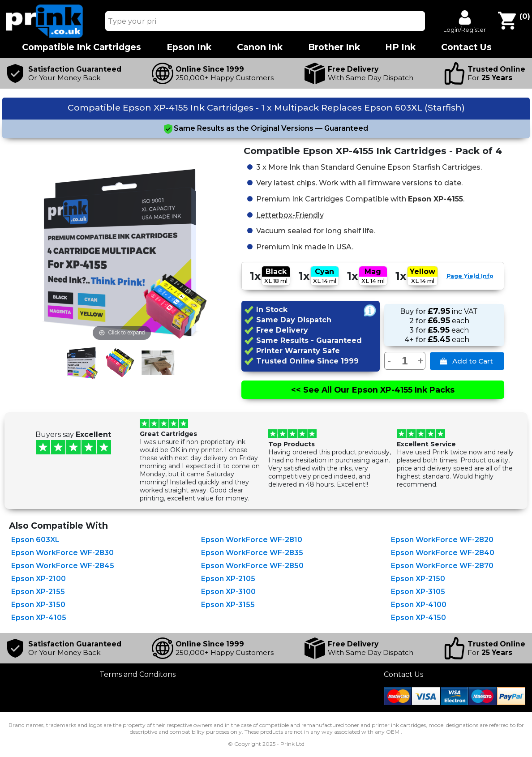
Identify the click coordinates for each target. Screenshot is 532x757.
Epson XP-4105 (39, 618)
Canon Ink (260, 47)
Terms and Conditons (137, 674)
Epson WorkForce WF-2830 (62, 553)
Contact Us (403, 674)
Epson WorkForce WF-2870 (442, 566)
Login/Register (465, 30)
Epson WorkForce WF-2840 (443, 553)
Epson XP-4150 (418, 618)
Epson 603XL (35, 540)
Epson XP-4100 (419, 605)
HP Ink (400, 47)
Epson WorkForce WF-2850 (252, 566)
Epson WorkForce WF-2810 (252, 540)
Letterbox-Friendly (290, 214)
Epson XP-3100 (228, 592)
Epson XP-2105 (228, 579)
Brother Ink (334, 47)
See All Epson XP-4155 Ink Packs (373, 390)
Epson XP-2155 (38, 592)
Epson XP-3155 (228, 605)
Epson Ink (189, 47)
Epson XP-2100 (39, 579)
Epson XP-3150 (38, 605)
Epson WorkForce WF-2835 (252, 553)
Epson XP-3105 (418, 592)
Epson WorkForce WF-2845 (63, 566)
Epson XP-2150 (418, 579)
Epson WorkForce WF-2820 (442, 540)
